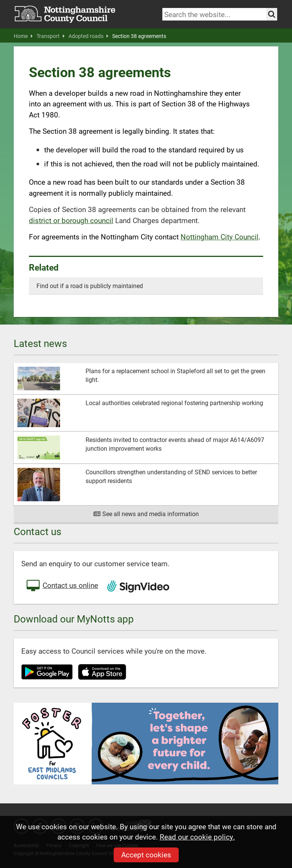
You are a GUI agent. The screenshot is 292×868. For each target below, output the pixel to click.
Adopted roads (88, 36)
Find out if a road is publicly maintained (90, 286)
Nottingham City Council (220, 237)
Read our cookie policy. (197, 837)
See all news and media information (146, 514)
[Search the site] (272, 14)
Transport (51, 36)
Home (23, 36)
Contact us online (62, 586)
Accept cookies (146, 855)
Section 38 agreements (139, 36)
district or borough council (71, 220)
